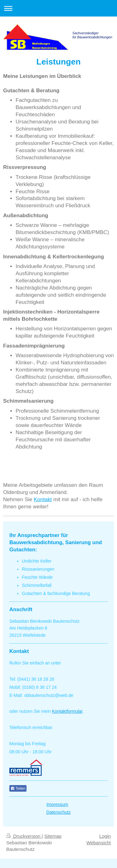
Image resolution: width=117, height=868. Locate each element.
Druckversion (24, 836)
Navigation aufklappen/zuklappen (58, 8)
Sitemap (53, 836)
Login (105, 836)
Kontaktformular (67, 711)
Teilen (18, 789)
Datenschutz (59, 812)
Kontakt (43, 499)
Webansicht (99, 843)
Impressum (57, 804)
